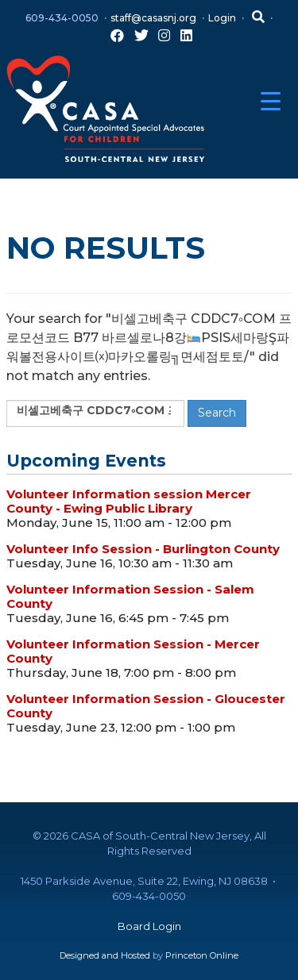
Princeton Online (202, 955)
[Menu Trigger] (271, 101)
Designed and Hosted (105, 955)
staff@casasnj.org (153, 18)
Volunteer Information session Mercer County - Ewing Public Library (129, 501)
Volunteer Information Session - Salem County (130, 596)
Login (222, 18)
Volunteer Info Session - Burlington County (143, 549)
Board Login (149, 926)
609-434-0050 (62, 18)
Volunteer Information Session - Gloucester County (146, 706)
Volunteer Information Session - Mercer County (133, 651)
